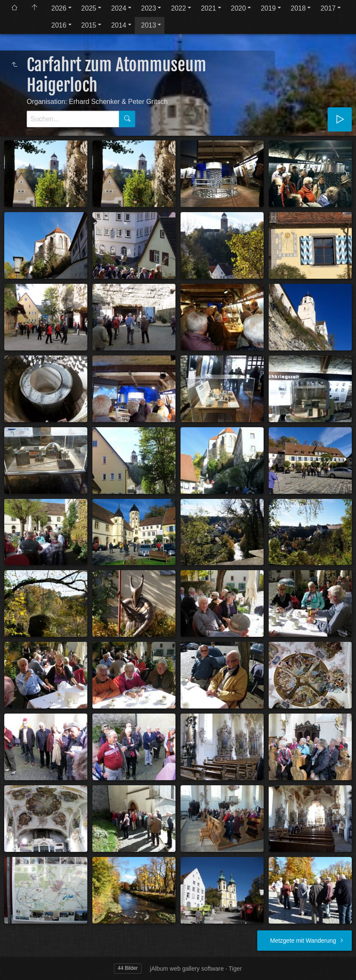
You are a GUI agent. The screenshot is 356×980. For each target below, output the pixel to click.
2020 (239, 8)
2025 (89, 8)
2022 (178, 8)
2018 (298, 8)
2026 (59, 8)
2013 (149, 25)
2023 (149, 8)
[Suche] (73, 119)
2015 (89, 25)
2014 (119, 25)
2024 (119, 8)
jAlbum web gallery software (187, 969)
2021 (209, 8)
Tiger (235, 969)
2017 (328, 8)
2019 (268, 8)
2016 (59, 25)
